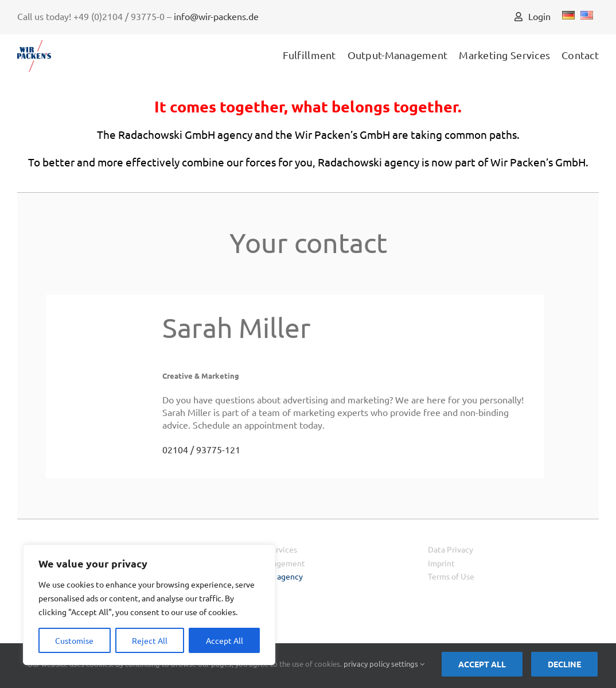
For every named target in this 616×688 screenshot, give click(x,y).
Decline (564, 664)
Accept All (225, 640)
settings (408, 664)
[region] (149, 605)
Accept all (482, 664)
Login (533, 16)
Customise (74, 640)
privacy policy (367, 664)
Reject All (150, 640)
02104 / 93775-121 (201, 449)
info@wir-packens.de (216, 16)
